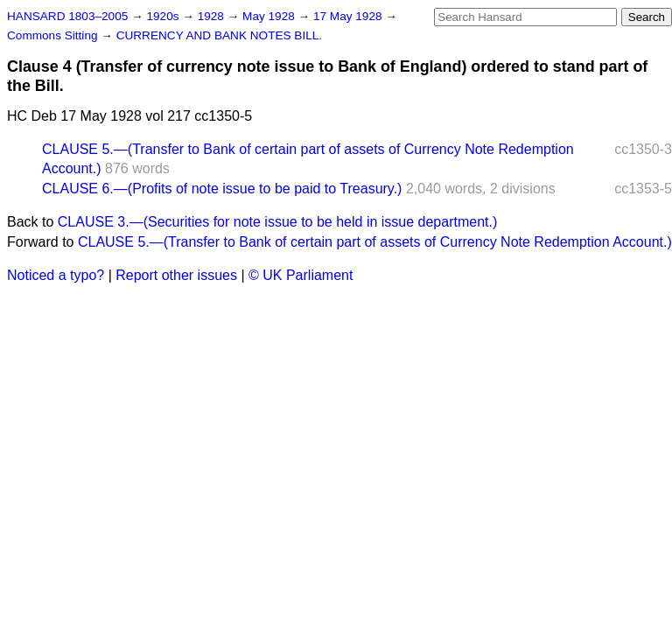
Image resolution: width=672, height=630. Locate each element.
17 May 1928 (349, 16)
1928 (213, 16)
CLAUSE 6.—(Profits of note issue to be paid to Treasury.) (222, 189)
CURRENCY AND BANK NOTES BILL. (219, 35)
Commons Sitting (54, 35)
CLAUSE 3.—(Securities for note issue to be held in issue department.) (277, 222)
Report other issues (176, 275)
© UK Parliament (301, 275)
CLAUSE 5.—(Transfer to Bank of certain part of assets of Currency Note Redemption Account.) (375, 242)
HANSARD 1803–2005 (67, 16)
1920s (164, 16)
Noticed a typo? (56, 275)
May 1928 (270, 16)
